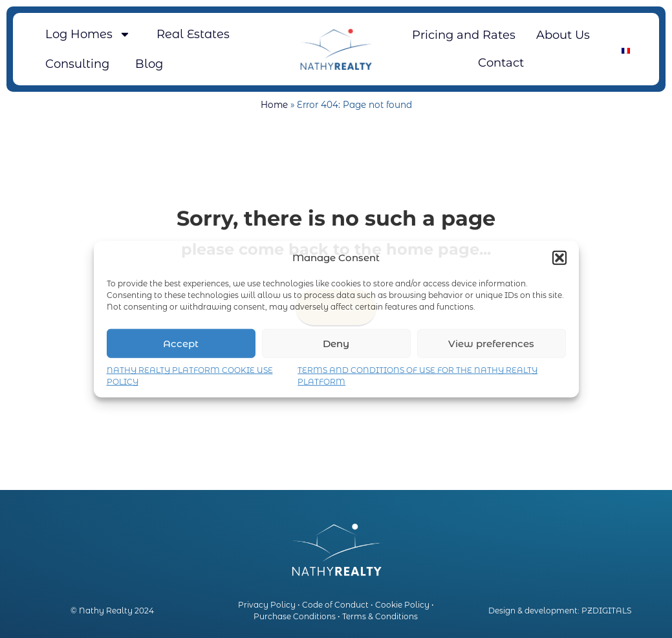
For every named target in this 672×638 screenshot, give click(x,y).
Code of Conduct (335, 605)
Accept (181, 343)
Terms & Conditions (380, 616)
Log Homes (88, 34)
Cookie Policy (402, 605)
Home (274, 105)
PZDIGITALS (606, 611)
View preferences (491, 343)
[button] (559, 258)
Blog (149, 64)
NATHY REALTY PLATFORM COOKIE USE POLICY (190, 376)
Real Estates (193, 34)
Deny (336, 343)
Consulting (77, 64)
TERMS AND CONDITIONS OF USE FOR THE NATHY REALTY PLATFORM (417, 376)
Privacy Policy (267, 605)
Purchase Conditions (295, 616)
